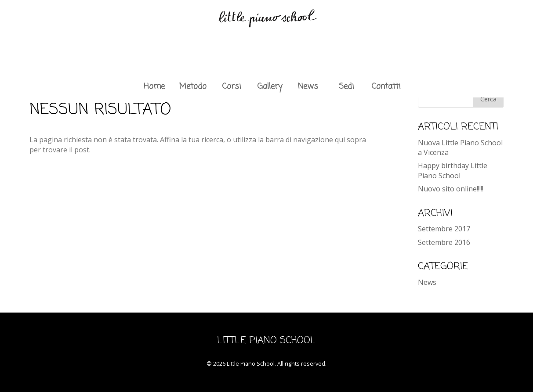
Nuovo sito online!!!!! (451, 189)
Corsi (231, 86)
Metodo (193, 86)
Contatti (386, 86)
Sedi (346, 86)
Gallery (270, 86)
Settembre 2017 (444, 229)
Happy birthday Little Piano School (453, 170)
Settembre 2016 (444, 242)
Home (154, 86)
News (308, 86)
